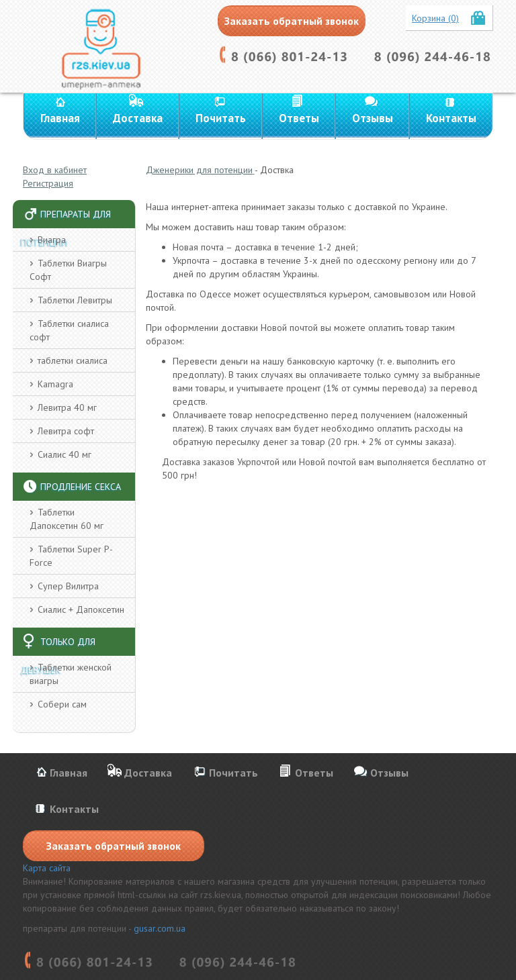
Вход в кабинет (55, 170)
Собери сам (62, 704)
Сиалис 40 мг (64, 454)
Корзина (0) (435, 18)
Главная (60, 118)
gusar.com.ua (160, 928)
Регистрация (48, 183)
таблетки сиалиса (73, 360)
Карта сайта (47, 868)
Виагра (52, 240)
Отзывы (373, 118)
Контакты (451, 118)
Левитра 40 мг (67, 407)
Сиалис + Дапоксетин (81, 609)
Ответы (299, 118)
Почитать (221, 118)
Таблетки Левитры (75, 300)
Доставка (138, 118)
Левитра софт (66, 431)
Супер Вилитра (68, 586)
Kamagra (55, 384)
